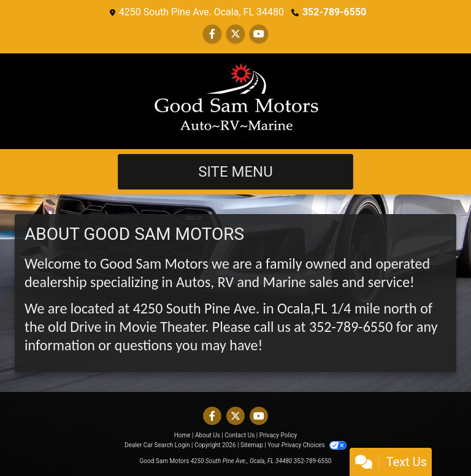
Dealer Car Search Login (157, 445)
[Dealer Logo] (235, 101)
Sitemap (252, 445)
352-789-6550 (334, 12)
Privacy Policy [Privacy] (278, 435)
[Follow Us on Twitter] (235, 34)
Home (182, 435)
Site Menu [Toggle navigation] (235, 172)
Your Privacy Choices (307, 445)
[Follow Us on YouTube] (259, 34)
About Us (208, 435)
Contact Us (239, 435)
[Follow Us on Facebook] (212, 34)
